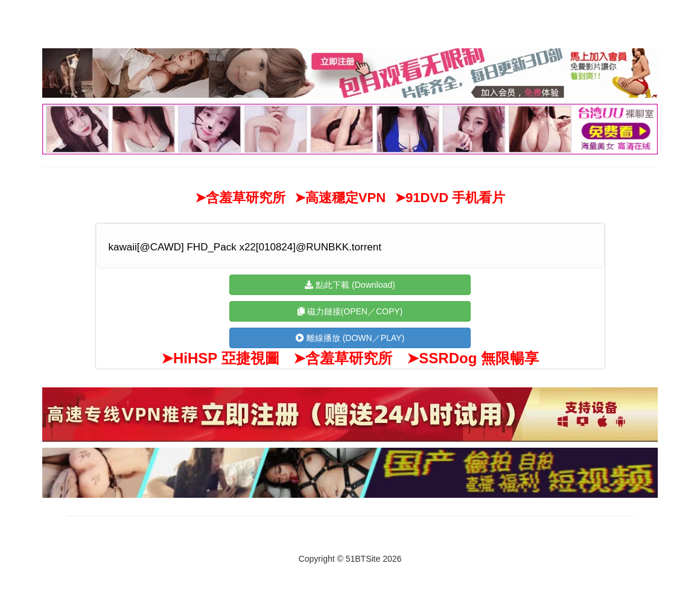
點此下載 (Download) (350, 285)
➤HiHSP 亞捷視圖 (220, 358)
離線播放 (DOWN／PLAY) (350, 338)
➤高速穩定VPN (340, 198)
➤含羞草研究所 (240, 198)
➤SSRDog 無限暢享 (473, 358)
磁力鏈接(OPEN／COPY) (350, 311)
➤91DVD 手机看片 (450, 198)
